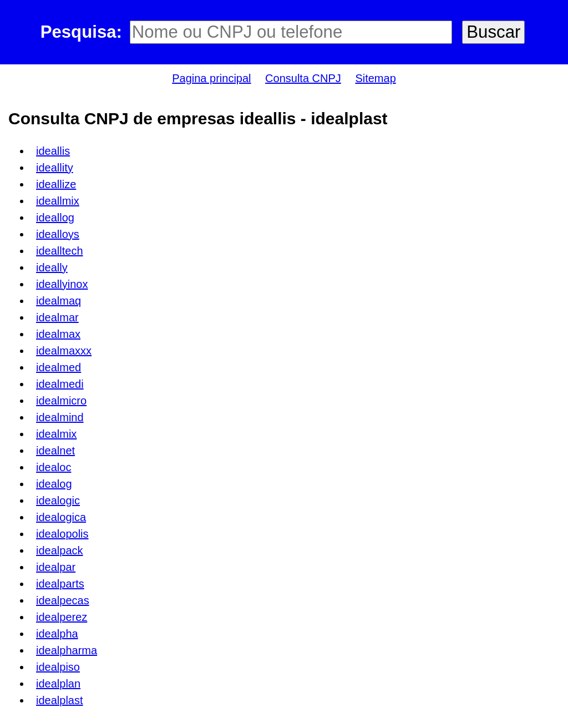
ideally (52, 267)
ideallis (53, 151)
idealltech (60, 251)
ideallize (56, 184)
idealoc (54, 467)
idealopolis (62, 534)
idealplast (60, 700)
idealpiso (58, 667)
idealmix (56, 434)
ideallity (55, 168)
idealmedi (60, 384)
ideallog (55, 218)
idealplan (58, 684)
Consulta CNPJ (303, 78)
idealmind (60, 417)
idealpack (60, 550)
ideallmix (58, 201)
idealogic (58, 501)
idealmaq (59, 301)
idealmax (58, 334)
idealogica (61, 517)
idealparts (60, 584)
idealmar (57, 317)
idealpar (56, 567)
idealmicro (61, 401)
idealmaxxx (64, 351)
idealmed (59, 367)
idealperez (62, 617)
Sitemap (375, 78)
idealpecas (63, 600)
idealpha (57, 634)
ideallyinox (62, 284)
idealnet (55, 451)
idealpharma (67, 650)
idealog (54, 484)
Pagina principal (211, 78)
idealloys (58, 234)
